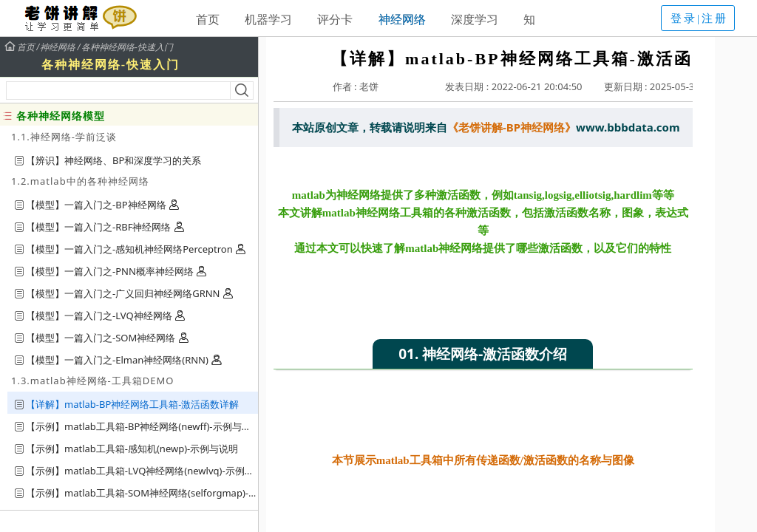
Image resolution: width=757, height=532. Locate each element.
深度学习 (475, 19)
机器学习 (268, 19)
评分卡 (335, 19)
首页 (208, 19)
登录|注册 (699, 18)
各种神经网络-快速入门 (127, 47)
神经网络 (402, 19)
